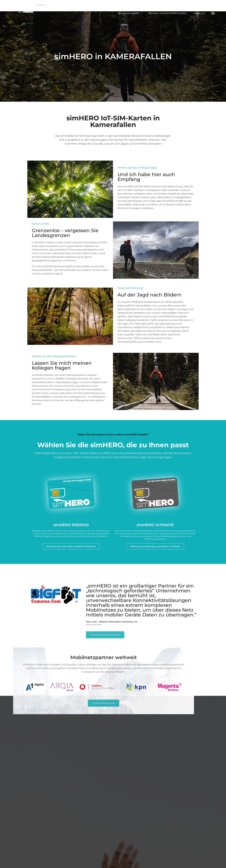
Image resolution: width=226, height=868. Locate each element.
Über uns (199, 13)
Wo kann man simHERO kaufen (168, 13)
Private (41, 5)
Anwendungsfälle (130, 13)
